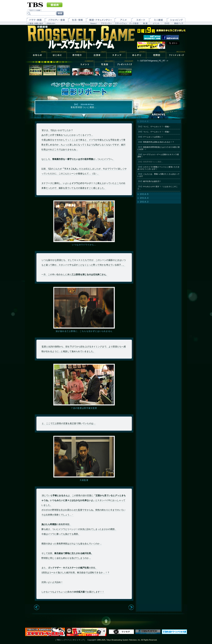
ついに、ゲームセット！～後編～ (154, 127)
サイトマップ (78, 640)
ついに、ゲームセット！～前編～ (154, 132)
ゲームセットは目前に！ (150, 137)
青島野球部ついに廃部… (150, 162)
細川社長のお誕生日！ (149, 181)
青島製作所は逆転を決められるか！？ (156, 142)
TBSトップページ (64, 640)
